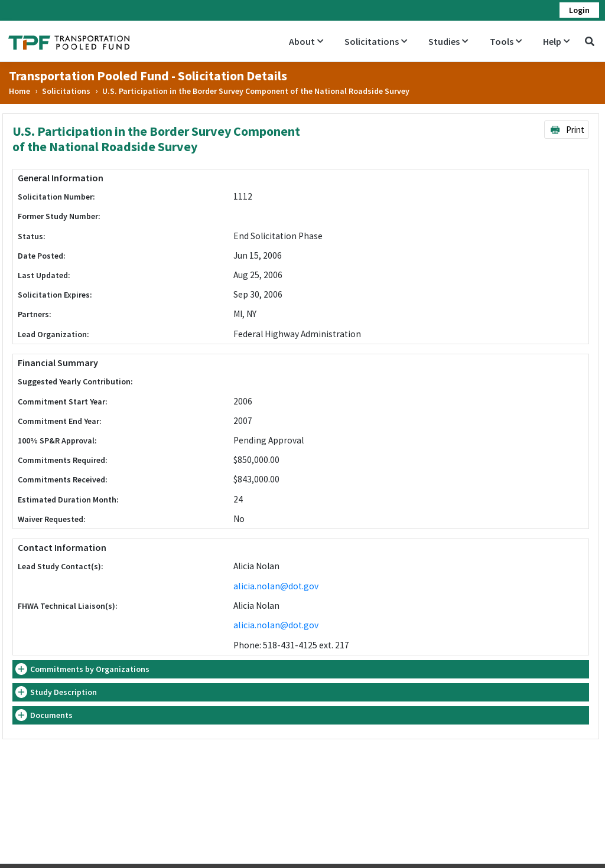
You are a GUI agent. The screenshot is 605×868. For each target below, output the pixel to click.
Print (567, 130)
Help (556, 41)
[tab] (301, 669)
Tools (506, 41)
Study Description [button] (64, 692)
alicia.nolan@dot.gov (276, 586)
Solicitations (376, 41)
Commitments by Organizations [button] (90, 669)
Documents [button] (51, 715)
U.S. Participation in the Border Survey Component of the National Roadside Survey (256, 91)
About (306, 41)
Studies (448, 41)
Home (19, 91)
